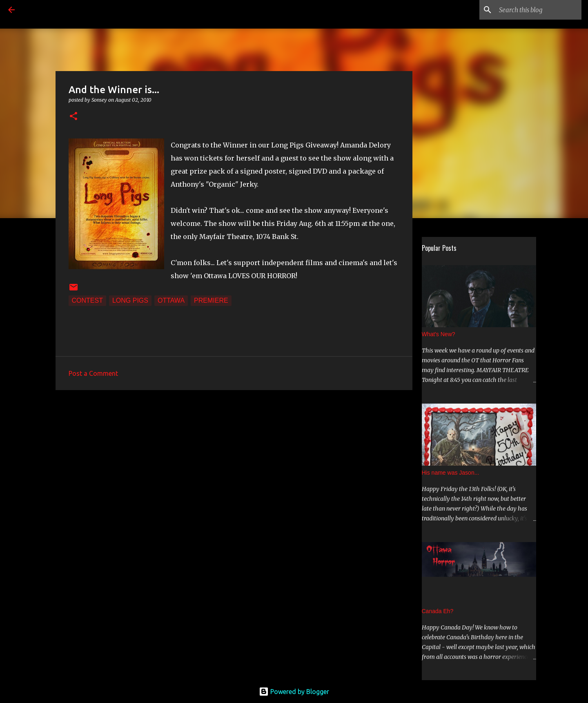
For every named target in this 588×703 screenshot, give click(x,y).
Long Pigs (130, 300)
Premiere (211, 300)
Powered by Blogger (294, 692)
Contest (87, 300)
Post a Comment (93, 373)
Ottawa (171, 300)
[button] (73, 117)
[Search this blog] (539, 10)
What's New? (439, 334)
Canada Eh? (438, 611)
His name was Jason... (451, 473)
